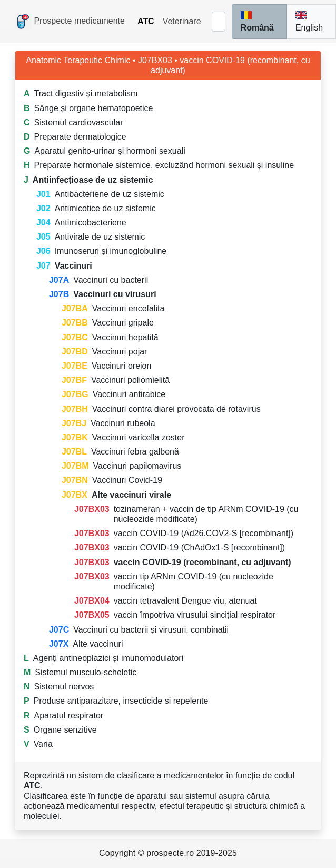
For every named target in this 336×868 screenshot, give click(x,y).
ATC (146, 21)
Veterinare (182, 21)
